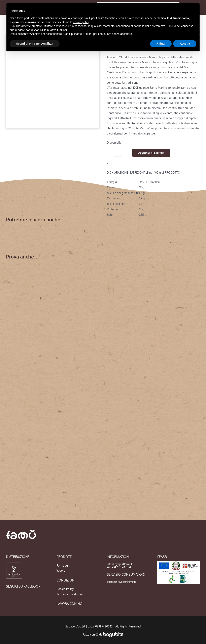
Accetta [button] (185, 44)
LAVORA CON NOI (70, 604)
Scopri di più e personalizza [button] (35, 44)
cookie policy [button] (81, 22)
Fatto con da (103, 634)
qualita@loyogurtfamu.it (121, 582)
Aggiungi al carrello (151, 153)
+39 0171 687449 (122, 567)
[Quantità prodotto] (118, 153)
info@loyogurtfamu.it (119, 564)
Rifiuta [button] (161, 44)
